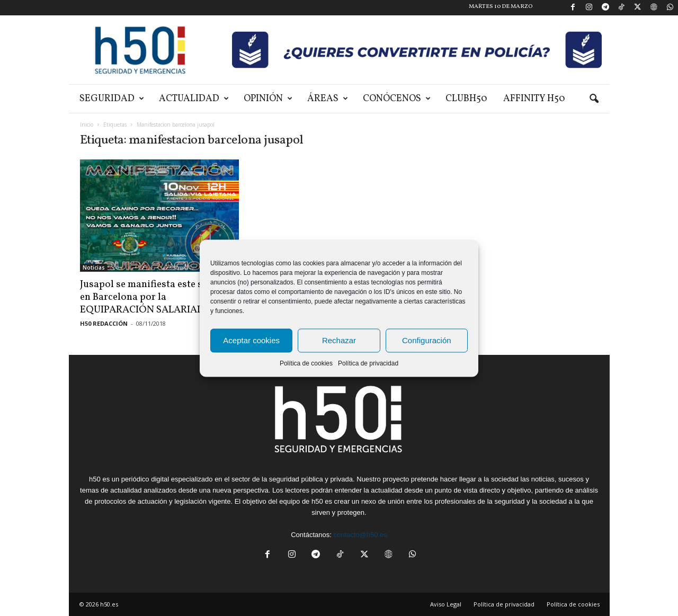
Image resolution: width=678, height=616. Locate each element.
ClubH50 (466, 99)
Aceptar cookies (251, 340)
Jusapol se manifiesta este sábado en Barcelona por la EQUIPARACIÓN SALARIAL (155, 297)
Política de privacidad (368, 363)
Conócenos (397, 99)
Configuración (427, 340)
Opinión (268, 99)
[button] (594, 99)
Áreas (328, 99)
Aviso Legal (446, 604)
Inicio (87, 124)
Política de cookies (306, 363)
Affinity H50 (534, 99)
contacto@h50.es (360, 535)
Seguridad (112, 99)
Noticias (94, 267)
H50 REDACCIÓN (104, 323)
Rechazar (339, 340)
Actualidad (194, 99)
